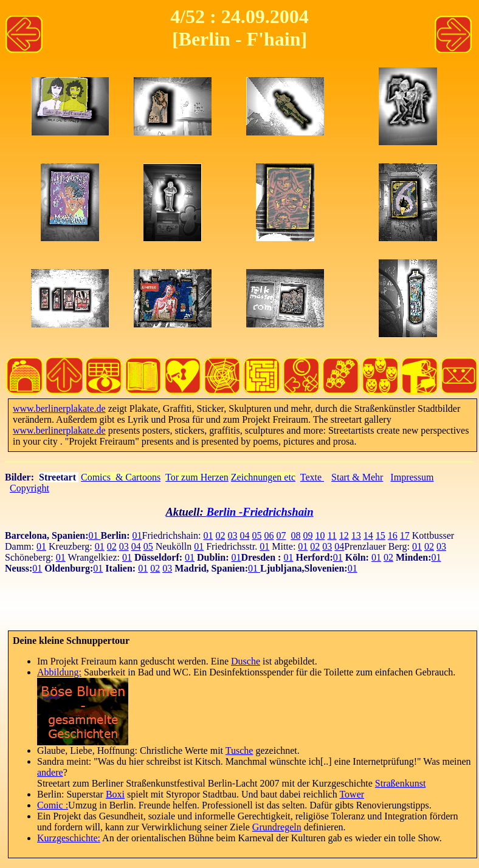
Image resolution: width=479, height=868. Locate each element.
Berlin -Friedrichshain (260, 512)
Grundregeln (277, 827)
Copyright (29, 488)
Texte (312, 477)
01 (95, 535)
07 (281, 535)
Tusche (239, 750)
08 (295, 535)
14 (368, 535)
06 (269, 535)
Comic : (53, 805)
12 (344, 535)
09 (308, 535)
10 (320, 535)
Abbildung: (59, 672)
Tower (352, 794)
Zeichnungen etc (263, 477)
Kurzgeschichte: (69, 838)
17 (405, 535)
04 (244, 535)
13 (356, 535)
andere (50, 772)
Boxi (115, 794)
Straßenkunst (401, 783)
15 (381, 535)
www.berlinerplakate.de (59, 408)
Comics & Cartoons (121, 477)
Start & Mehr (357, 477)
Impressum (412, 477)
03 (232, 535)
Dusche (246, 661)
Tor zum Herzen (197, 477)
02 (220, 535)
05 (257, 535)
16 (393, 535)
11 (332, 535)
